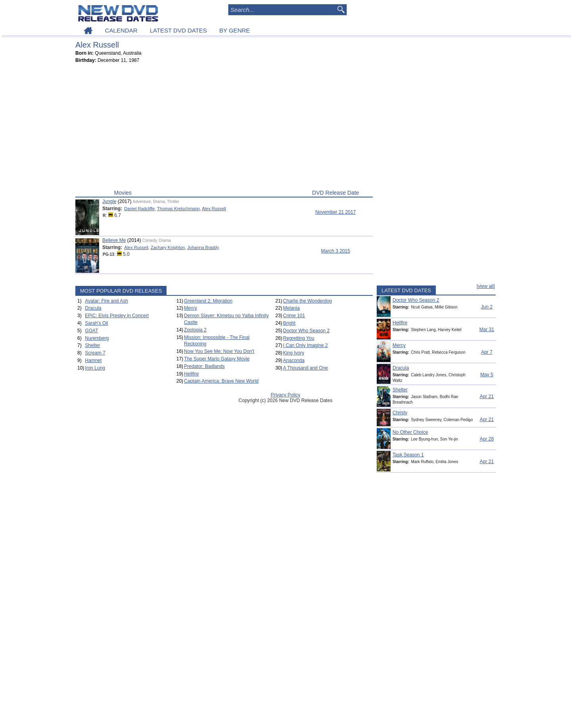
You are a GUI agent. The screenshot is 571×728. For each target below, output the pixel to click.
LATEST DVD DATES (178, 30)
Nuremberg (97, 338)
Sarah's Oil (96, 323)
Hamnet (93, 360)
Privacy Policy (286, 395)
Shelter (92, 345)
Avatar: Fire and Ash (106, 301)
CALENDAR (121, 30)
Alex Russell (214, 209)
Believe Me (114, 240)
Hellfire (191, 374)
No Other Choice (410, 432)
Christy (400, 413)
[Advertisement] (224, 128)
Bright (289, 323)
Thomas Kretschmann (178, 209)
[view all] (486, 286)
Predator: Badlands (204, 366)
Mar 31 (487, 330)
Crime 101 (294, 316)
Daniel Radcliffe (139, 209)
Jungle (109, 201)
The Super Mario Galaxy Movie (217, 359)
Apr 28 (487, 439)
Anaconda (294, 360)
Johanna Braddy (203, 247)
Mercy (191, 308)
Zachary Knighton (168, 247)
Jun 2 (487, 307)
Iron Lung (95, 368)
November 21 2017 (335, 212)
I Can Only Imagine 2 (306, 345)
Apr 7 (487, 352)
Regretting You (299, 338)
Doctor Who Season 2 (306, 331)
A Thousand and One (306, 368)
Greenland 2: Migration (208, 301)
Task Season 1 (408, 455)
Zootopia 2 (195, 330)
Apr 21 (487, 397)
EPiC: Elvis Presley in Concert (117, 316)
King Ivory (294, 353)
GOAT (91, 331)
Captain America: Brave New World (221, 381)
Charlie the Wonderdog (308, 301)
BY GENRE (235, 30)
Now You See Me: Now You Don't (219, 351)
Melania (291, 308)
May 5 (487, 375)
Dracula (93, 308)
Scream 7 (95, 353)
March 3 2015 (336, 251)
